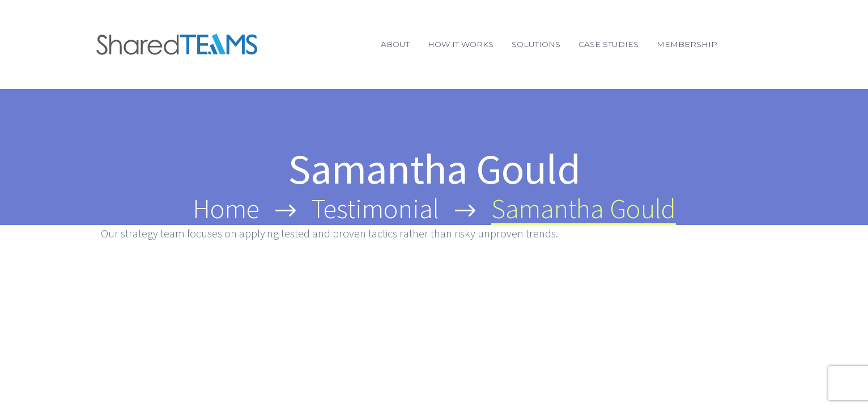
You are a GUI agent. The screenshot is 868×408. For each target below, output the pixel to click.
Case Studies (609, 44)
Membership (687, 44)
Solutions (536, 44)
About (395, 44)
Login (756, 44)
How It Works (461, 44)
